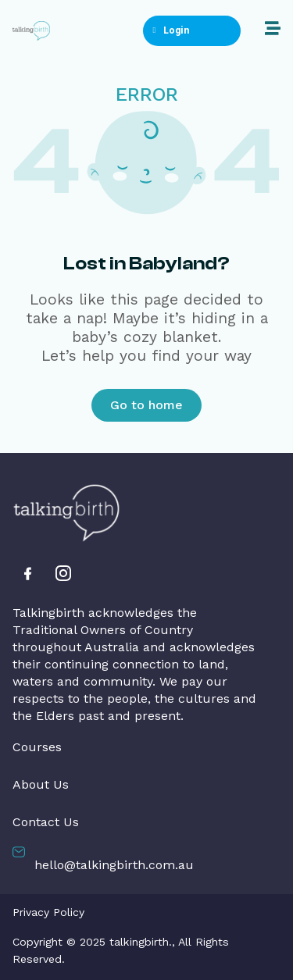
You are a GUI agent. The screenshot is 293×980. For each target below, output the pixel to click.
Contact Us (46, 822)
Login (171, 30)
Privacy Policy (48, 912)
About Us (41, 785)
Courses (37, 747)
